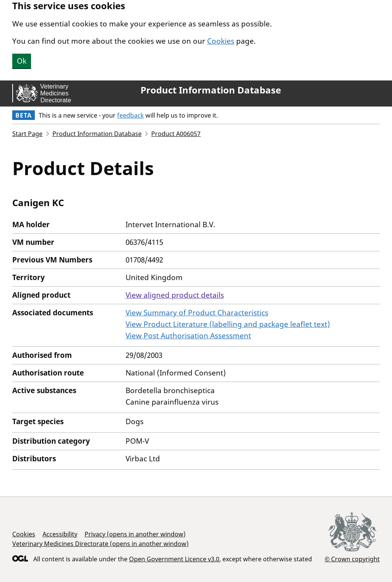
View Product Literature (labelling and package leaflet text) (228, 324)
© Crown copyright (352, 559)
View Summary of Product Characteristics (197, 313)
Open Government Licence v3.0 (174, 559)
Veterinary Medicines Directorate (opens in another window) (100, 544)
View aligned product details (175, 295)
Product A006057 (176, 134)
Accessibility (60, 534)
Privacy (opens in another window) (135, 534)
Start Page (27, 134)
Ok (22, 61)
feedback (131, 115)
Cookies (221, 41)
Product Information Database (211, 90)
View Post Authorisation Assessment (188, 336)
